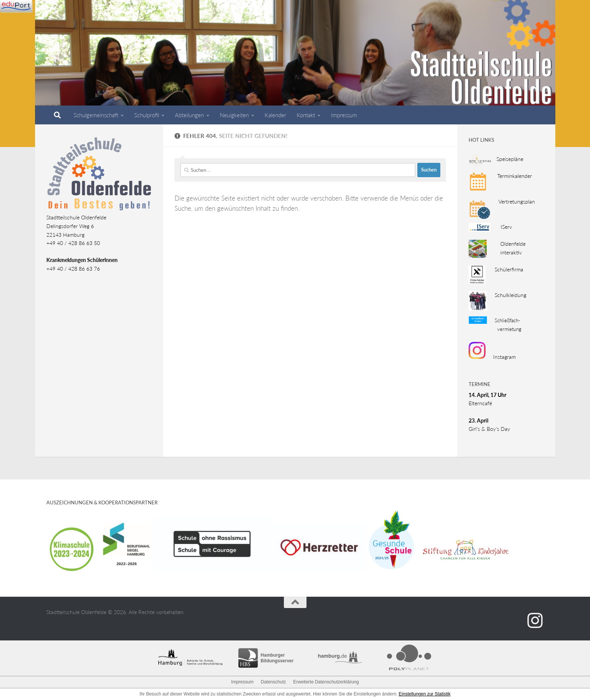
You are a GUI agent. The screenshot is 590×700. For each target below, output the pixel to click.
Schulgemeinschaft (96, 115)
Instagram (492, 357)
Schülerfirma (504, 269)
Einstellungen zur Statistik (425, 694)
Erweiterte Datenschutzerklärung (326, 682)
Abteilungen (189, 115)
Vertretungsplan (515, 201)
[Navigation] (16, 6)
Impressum (344, 115)
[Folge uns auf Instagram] (535, 620)
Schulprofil (147, 115)
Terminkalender (510, 176)
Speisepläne (509, 159)
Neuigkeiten (234, 115)
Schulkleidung (510, 295)
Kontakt (306, 115)
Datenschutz (274, 682)
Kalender (275, 115)
